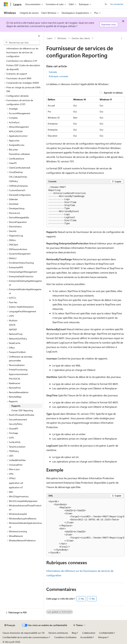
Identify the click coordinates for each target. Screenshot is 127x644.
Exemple (53, 72)
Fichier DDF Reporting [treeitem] (22, 410)
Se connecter (117, 4)
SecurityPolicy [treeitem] (16, 424)
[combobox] (22, 43)
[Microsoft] (6, 4)
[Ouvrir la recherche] (106, 4)
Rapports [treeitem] (16, 406)
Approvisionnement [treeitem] (18, 374)
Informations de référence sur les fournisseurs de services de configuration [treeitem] (22, 52)
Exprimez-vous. (109, 24)
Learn (50, 38)
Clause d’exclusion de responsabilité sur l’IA (24, 633)
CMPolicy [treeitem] (13, 181)
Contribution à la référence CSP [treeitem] (22, 61)
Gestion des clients (81, 38)
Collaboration (89, 633)
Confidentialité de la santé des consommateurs (25, 637)
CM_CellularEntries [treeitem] (18, 177)
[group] (85, 527)
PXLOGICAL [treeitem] (15, 379)
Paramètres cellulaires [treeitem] (19, 154)
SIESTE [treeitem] (12, 325)
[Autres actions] (122, 38)
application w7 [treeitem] (16, 487)
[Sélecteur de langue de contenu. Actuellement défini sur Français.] (10, 625)
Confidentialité (106, 633)
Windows (62, 38)
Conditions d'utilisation (65, 637)
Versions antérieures (58, 633)
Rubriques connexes (59, 76)
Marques (102, 637)
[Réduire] (39, 36)
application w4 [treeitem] (16, 483)
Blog (74, 633)
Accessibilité (86, 637)
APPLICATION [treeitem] (16, 131)
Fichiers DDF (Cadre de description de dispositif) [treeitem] (23, 67)
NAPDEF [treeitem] (13, 329)
